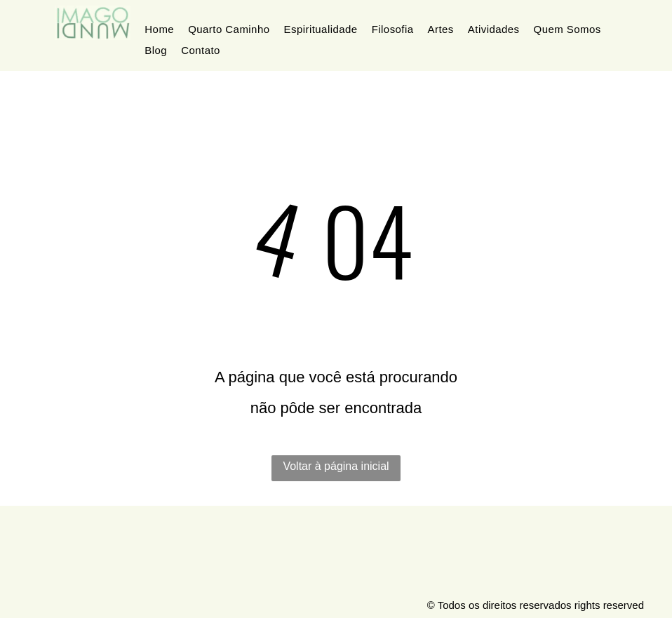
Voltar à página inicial (336, 466)
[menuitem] (159, 29)
